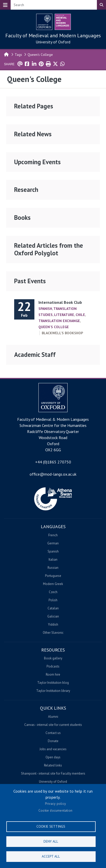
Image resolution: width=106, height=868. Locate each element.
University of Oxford (53, 42)
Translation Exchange (59, 321)
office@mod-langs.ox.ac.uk (53, 474)
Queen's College (40, 55)
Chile (80, 315)
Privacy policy (55, 804)
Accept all (51, 856)
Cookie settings (51, 826)
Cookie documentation (55, 810)
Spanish (45, 309)
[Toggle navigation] (5, 5)
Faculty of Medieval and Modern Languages (53, 36)
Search (101, 5)
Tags (18, 55)
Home (7, 54)
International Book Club (60, 302)
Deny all (51, 841)
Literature (64, 315)
